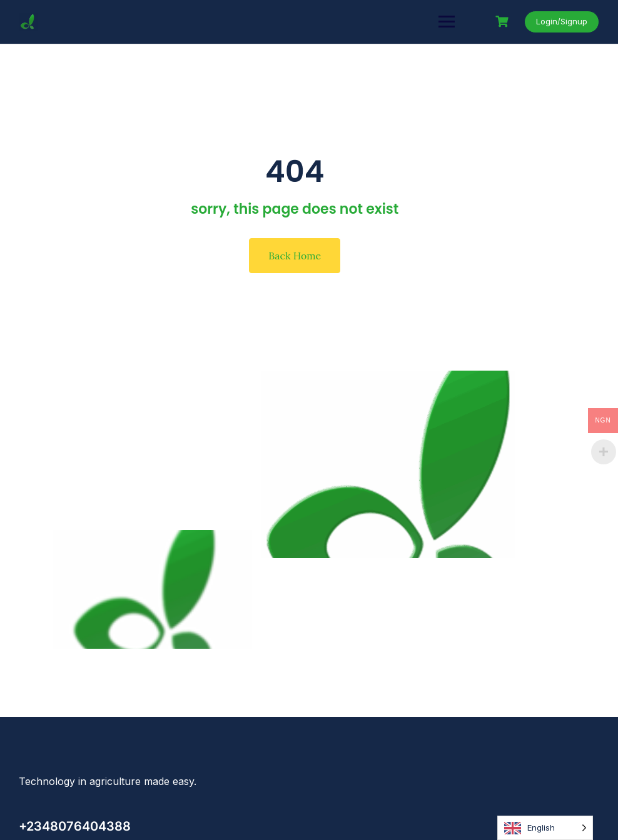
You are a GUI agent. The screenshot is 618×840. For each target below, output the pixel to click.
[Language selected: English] (545, 828)
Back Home (295, 256)
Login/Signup (562, 21)
